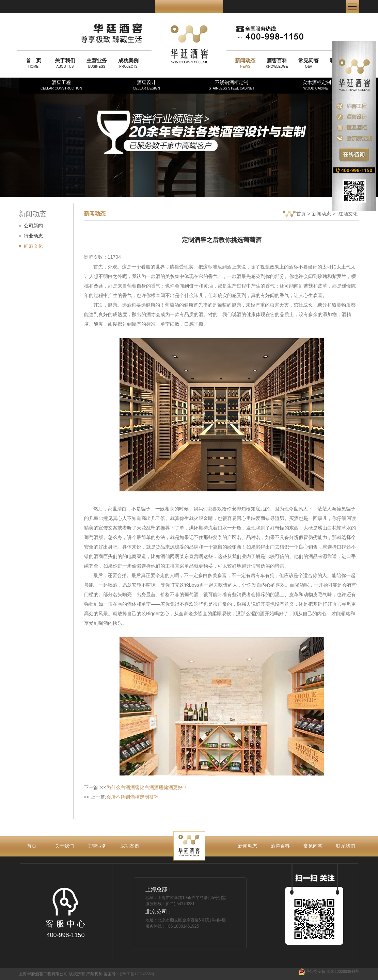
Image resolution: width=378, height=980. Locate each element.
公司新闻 (33, 226)
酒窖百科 (280, 846)
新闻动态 (321, 214)
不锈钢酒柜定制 (232, 85)
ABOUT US (65, 63)
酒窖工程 (61, 85)
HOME (33, 63)
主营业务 (97, 846)
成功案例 (130, 846)
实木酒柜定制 (317, 85)
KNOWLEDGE (277, 63)
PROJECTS (128, 63)
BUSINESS (97, 63)
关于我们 (64, 846)
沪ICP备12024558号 (137, 974)
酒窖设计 (146, 85)
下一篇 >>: (136, 787)
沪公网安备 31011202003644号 (329, 972)
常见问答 (313, 846)
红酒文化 (33, 246)
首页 (294, 214)
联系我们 (346, 846)
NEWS (245, 63)
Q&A (309, 63)
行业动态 (33, 236)
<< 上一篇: (121, 797)
